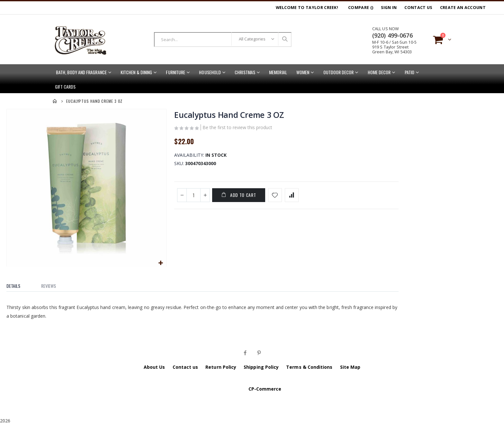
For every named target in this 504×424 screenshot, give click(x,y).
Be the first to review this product (237, 129)
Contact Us (418, 8)
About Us (154, 366)
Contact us (185, 366)
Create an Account (463, 8)
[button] (160, 263)
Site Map (350, 366)
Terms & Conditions (309, 366)
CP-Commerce (265, 388)
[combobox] (223, 40)
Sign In (389, 8)
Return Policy (221, 366)
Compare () (361, 8)
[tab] (18, 284)
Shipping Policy (261, 366)
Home (55, 101)
